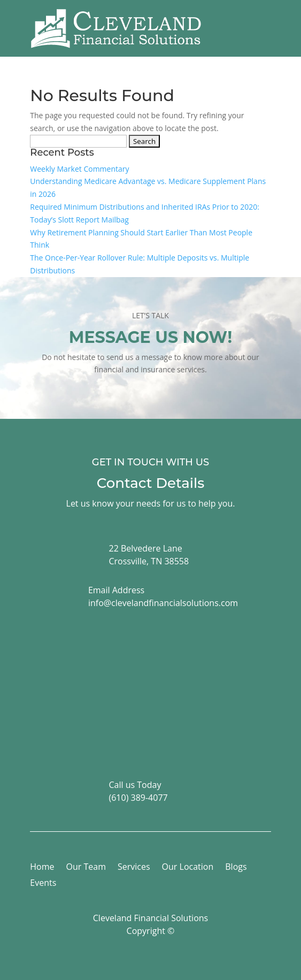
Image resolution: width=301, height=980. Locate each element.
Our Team (86, 868)
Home (42, 868)
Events (43, 884)
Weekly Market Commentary (79, 169)
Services (134, 868)
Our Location (188, 868)
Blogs (236, 868)
